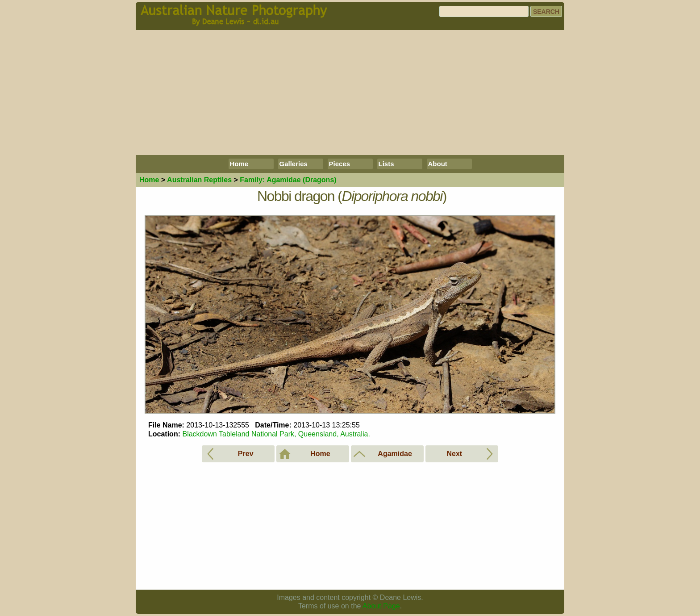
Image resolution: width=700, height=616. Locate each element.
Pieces (340, 164)
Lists (386, 164)
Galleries (294, 164)
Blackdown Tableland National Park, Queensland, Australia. (276, 434)
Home (239, 164)
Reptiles (199, 180)
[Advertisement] (350, 92)
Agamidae (288, 180)
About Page (381, 606)
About (438, 164)
